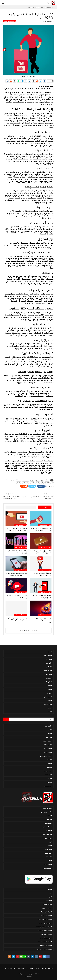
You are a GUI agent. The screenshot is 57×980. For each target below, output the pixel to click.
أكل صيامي (48, 663)
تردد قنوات (48, 857)
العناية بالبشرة (47, 749)
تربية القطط (48, 775)
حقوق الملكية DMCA (47, 968)
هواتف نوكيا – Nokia (45, 938)
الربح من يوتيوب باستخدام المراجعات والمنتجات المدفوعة (15, 497)
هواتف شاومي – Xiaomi (44, 930)
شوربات (49, 693)
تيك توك (47, 483)
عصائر (49, 701)
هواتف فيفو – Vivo (46, 934)
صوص (49, 686)
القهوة (49, 760)
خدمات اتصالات (47, 834)
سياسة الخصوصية (34, 968)
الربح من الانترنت (47, 808)
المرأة (49, 764)
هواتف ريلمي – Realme (44, 923)
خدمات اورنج (48, 823)
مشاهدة (19, 483)
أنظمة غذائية (48, 726)
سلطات (49, 689)
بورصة (49, 846)
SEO (48, 480)
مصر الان (27, 977)
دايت (50, 778)
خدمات (49, 819)
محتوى (32, 483)
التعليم (38, 480)
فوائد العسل (48, 864)
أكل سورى (48, 659)
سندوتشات (48, 682)
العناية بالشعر (47, 752)
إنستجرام (43, 480)
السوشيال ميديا (31, 480)
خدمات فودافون (47, 827)
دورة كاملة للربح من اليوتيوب (10, 21)
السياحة (49, 767)
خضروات (49, 861)
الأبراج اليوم (48, 838)
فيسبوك (38, 483)
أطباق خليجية (47, 671)
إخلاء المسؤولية (23, 968)
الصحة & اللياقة (47, 741)
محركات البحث (26, 483)
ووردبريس (48, 901)
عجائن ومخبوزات (47, 697)
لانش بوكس (48, 704)
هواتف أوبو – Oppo (46, 915)
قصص (49, 712)
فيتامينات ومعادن (46, 868)
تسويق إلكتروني (47, 908)
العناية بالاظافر (47, 745)
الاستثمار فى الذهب (46, 812)
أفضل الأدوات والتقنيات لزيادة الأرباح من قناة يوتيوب (42, 497)
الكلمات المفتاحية (22, 480)
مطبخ (49, 652)
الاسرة (49, 730)
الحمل (49, 734)
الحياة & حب (48, 737)
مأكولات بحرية (47, 656)
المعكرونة (48, 678)
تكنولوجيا (48, 816)
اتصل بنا (7, 968)
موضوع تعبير (48, 786)
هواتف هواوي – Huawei (44, 942)
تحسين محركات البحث (11, 480)
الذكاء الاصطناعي (46, 904)
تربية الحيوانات (47, 771)
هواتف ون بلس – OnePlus (44, 949)
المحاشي (49, 667)
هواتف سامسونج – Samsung (43, 927)
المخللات (49, 674)
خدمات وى (48, 831)
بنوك (50, 842)
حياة (42, 483)
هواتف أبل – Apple (46, 912)
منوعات (49, 782)
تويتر (52, 483)
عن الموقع (14, 968)
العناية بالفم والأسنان (46, 756)
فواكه (49, 708)
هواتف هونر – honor (45, 945)
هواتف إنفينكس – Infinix (44, 919)
